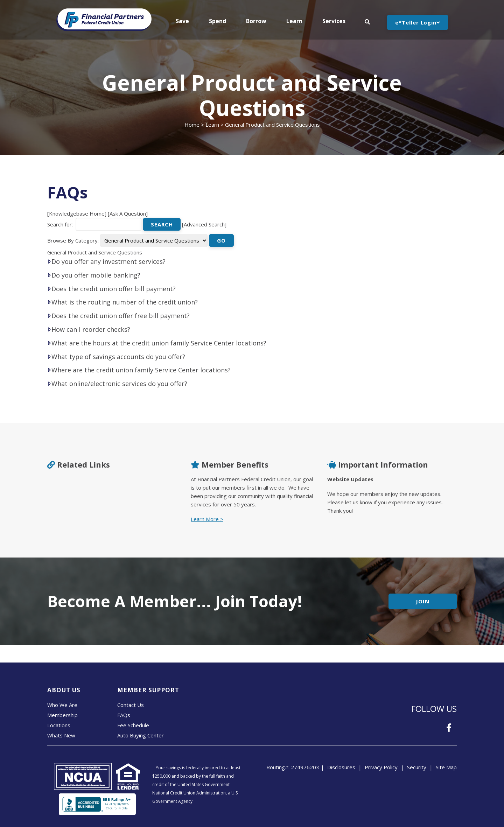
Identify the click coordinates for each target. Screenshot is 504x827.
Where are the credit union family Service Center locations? (141, 370)
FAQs (124, 715)
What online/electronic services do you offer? (119, 384)
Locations (59, 725)
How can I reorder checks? (91, 329)
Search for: (60, 224)
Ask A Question (128, 213)
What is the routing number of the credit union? (125, 302)
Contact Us (131, 705)
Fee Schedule (133, 725)
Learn (212, 125)
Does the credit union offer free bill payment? (121, 316)
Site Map (446, 767)
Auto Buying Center (141, 735)
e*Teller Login (418, 22)
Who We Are (62, 705)
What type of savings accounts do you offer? (118, 357)
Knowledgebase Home (77, 213)
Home (192, 125)
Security (417, 767)
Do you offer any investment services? (108, 261)
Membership (62, 715)
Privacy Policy (381, 767)
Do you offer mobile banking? (96, 275)
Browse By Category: (73, 240)
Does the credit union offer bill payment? (114, 289)
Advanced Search (204, 224)
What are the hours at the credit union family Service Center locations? (159, 343)
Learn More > (207, 519)
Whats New (61, 735)
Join (423, 601)
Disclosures (341, 767)
